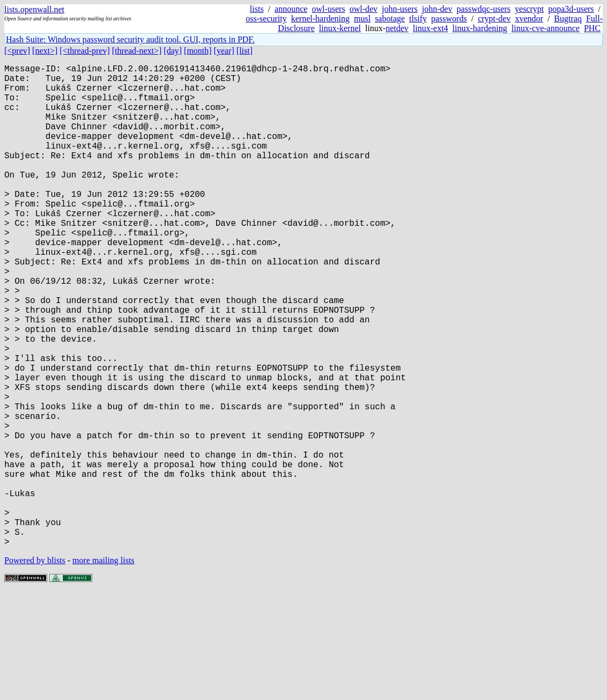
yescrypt (529, 9)
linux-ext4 (431, 28)
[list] (245, 51)
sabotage (390, 19)
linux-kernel (340, 28)
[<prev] (17, 51)
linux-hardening (480, 28)
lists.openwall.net (34, 9)
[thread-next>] (137, 51)
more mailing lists (103, 668)
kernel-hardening (320, 19)
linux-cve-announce (546, 28)
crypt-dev (494, 19)
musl (362, 19)
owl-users (328, 9)
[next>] (45, 51)
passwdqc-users (484, 9)
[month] (198, 51)
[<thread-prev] (84, 51)
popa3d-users (571, 9)
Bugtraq (568, 19)
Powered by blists (35, 668)
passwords (449, 19)
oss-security (266, 19)
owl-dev (364, 9)
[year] (224, 51)
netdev (397, 28)
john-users (400, 9)
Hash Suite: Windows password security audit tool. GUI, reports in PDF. (130, 39)
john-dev (437, 9)
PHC (592, 28)
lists (257, 9)
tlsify (418, 19)
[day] (173, 51)
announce (291, 9)
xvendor (529, 19)
